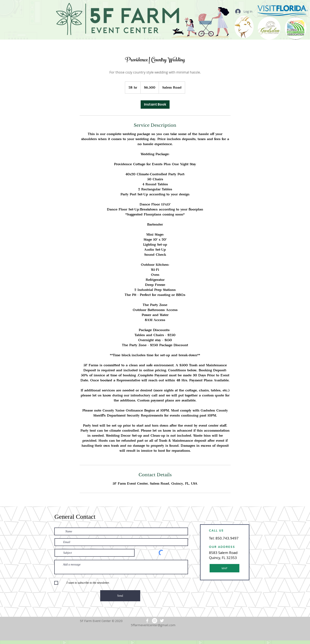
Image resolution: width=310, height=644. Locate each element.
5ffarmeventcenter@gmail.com (153, 625)
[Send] (120, 596)
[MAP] (224, 568)
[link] (155, 105)
